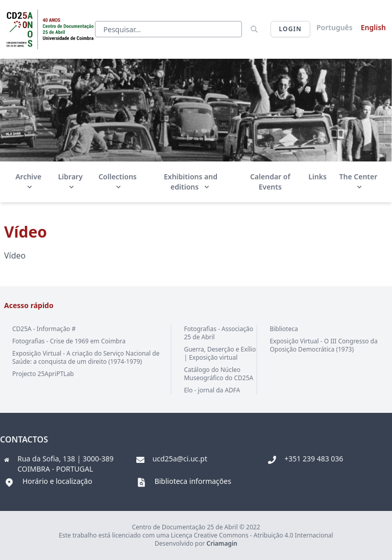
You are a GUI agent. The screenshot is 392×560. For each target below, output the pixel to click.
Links (317, 177)
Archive (28, 181)
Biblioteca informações (193, 481)
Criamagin (222, 543)
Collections (118, 181)
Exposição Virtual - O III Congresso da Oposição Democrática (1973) (323, 345)
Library (70, 181)
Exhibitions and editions (191, 182)
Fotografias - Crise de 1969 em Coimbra (69, 341)
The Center (359, 181)
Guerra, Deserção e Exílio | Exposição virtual (220, 353)
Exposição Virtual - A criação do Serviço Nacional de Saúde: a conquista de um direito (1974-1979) (86, 357)
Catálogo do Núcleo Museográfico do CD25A (218, 374)
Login (290, 29)
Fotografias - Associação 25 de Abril (218, 333)
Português (335, 27)
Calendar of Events (270, 182)
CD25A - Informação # (44, 329)
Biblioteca (284, 329)
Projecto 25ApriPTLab (43, 374)
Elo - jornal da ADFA (212, 390)
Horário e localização (57, 481)
